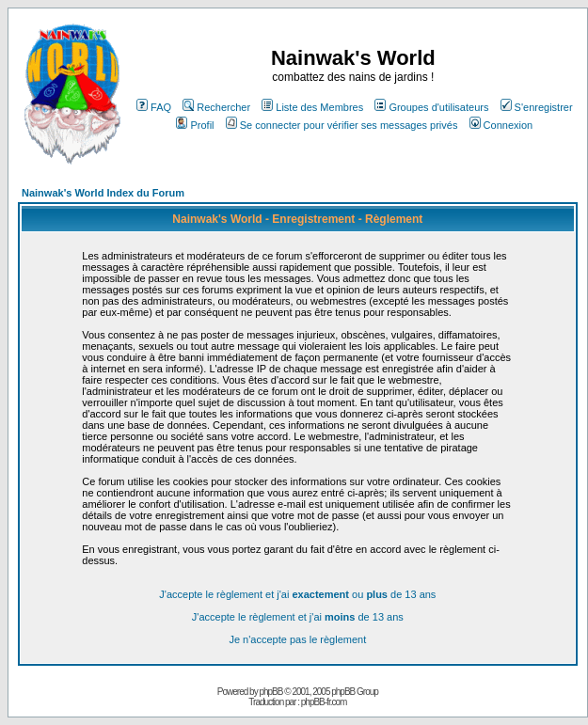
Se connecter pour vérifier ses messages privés (342, 125)
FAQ (154, 107)
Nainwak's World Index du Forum (103, 193)
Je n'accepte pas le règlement (297, 639)
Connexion (501, 125)
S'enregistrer (537, 107)
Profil (195, 125)
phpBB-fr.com (324, 702)
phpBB (270, 692)
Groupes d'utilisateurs (431, 107)
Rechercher (216, 107)
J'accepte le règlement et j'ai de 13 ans (298, 617)
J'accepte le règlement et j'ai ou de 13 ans (297, 594)
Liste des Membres (312, 107)
